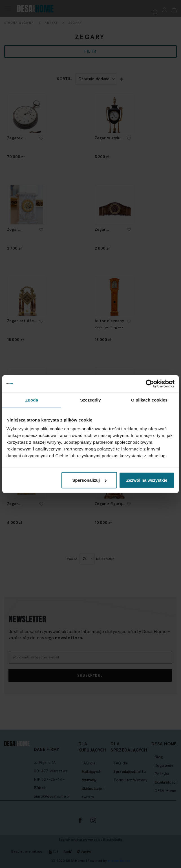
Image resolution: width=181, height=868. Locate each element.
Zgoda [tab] (32, 400)
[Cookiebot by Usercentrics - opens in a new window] (150, 383)
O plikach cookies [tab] (149, 400)
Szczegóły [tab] (90, 400)
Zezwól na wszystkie (147, 480)
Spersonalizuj (89, 480)
